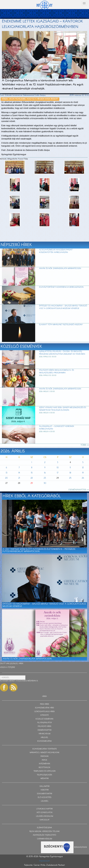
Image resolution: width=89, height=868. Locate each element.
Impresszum (44, 861)
